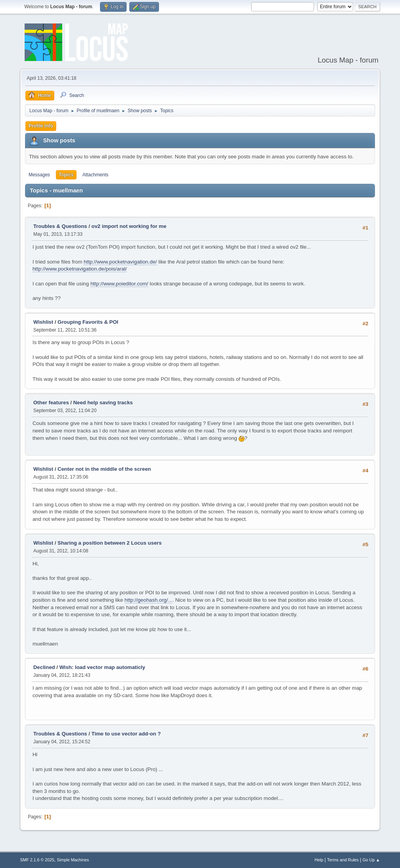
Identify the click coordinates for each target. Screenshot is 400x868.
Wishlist (43, 322)
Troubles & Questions (60, 226)
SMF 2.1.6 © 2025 (37, 860)
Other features (51, 403)
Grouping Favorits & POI (88, 322)
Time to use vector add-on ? (126, 734)
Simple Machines (73, 860)
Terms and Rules (343, 860)
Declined (44, 667)
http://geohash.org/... (148, 600)
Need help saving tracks (103, 403)
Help (319, 860)
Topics (66, 175)
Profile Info (41, 126)
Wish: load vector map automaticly (102, 667)
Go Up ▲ (371, 860)
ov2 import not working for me (129, 226)
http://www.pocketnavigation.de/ (120, 262)
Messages (39, 175)
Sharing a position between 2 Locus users (110, 543)
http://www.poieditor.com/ (119, 284)
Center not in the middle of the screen (104, 469)
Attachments (96, 175)
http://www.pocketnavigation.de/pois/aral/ (80, 269)
